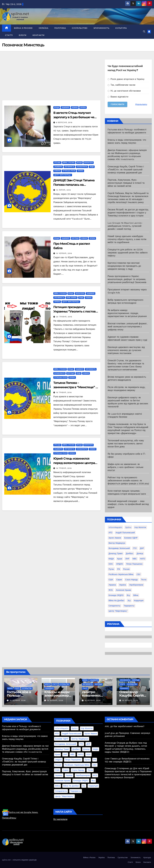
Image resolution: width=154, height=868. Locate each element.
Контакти (39, 35)
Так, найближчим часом (121, 85)
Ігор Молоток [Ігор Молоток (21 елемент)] (140, 527)
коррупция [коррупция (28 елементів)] (139, 600)
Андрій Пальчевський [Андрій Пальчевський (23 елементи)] (125, 533)
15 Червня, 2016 (64, 253)
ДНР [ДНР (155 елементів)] (142, 548)
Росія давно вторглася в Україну (126, 79)
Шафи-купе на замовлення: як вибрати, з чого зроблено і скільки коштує (125, 467)
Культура (121, 28)
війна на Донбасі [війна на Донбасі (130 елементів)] (116, 600)
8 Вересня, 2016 (64, 122)
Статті (9, 35)
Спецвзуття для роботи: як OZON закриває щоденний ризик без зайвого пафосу (128, 253)
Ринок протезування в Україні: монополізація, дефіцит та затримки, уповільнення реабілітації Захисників (127, 279)
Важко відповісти (118, 97)
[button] (144, 32)
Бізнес (85, 680)
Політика (60, 28)
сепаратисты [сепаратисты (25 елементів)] (115, 606)
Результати (141, 104)
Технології (49, 688)
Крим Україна (72, 298)
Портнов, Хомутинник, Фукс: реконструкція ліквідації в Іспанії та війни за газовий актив (126, 183)
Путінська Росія (69, 171)
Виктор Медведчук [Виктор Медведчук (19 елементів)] (117, 543)
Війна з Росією (23, 28)
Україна (44, 28)
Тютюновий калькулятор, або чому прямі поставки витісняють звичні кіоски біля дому (126, 444)
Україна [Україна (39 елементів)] (123, 585)
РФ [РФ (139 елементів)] (119, 569)
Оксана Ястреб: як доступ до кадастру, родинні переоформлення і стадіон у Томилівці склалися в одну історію (128, 213)
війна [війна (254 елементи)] (136, 595)
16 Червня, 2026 (130, 700)
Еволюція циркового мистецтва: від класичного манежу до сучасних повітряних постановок (126, 350)
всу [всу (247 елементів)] (128, 595)
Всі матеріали (60, 819)
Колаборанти (82, 167)
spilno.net (6, 860)
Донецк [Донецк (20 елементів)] (140, 553)
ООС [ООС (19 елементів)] (111, 564)
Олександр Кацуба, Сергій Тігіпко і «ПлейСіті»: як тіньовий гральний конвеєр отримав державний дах (126, 170)
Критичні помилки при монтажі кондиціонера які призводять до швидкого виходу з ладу (124, 266)
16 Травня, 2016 (64, 392)
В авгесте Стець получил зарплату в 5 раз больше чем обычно (75, 117)
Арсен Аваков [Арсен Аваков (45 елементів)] (115, 538)
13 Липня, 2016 (63, 190)
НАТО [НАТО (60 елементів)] (143, 559)
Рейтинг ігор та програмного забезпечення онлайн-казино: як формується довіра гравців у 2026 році (128, 481)
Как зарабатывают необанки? (129, 726)
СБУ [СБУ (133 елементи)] (139, 574)
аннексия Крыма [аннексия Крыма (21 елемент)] (124, 590)
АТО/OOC (57, 163)
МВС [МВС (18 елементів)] (135, 559)
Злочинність (101, 28)
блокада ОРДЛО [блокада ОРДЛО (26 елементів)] (116, 595)
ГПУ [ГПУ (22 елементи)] (135, 548)
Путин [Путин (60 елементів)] (111, 569)
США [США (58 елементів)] (111, 580)
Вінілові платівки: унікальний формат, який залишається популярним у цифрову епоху (127, 327)
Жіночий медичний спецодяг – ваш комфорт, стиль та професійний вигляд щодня (128, 504)
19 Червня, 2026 (18, 700)
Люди (92, 167)
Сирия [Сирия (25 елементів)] (119, 580)
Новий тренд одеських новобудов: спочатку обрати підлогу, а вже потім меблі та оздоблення (127, 239)
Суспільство (80, 28)
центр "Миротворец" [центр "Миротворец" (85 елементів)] (118, 611)
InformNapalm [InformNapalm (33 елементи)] (115, 527)
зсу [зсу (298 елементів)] (129, 600)
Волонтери (89, 163)
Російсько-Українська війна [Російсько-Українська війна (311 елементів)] (121, 574)
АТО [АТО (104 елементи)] (110, 533)
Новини (75, 107)
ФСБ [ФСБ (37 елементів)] (111, 590)
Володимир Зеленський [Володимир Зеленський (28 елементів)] (119, 548)
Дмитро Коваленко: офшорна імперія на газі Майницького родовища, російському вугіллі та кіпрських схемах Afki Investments (25, 749)
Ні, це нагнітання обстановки (124, 91)
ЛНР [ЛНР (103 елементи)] (127, 559)
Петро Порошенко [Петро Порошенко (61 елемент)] (134, 564)
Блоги (23, 35)
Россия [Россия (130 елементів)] (126, 569)
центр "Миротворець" (63, 175)
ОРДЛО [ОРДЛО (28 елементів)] (120, 564)
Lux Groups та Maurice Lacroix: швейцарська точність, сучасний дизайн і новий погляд (125, 226)
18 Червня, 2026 (93, 700)
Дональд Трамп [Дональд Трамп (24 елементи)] (116, 553)
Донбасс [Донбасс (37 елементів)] (130, 553)
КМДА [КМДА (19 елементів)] (111, 559)
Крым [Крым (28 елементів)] (120, 559)
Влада (57, 107)
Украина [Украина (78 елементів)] (112, 585)
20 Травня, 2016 (64, 317)
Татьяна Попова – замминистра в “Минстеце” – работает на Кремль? (75, 387)
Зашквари (65, 107)
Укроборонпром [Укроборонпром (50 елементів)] (136, 585)
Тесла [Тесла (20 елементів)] (144, 580)
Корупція (75, 238)
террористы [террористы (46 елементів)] (129, 606)
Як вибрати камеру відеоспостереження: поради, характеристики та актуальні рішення (127, 313)
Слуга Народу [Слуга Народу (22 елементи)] (131, 580)
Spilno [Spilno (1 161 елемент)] (128, 527)
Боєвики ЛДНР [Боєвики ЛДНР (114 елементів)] (131, 538)
